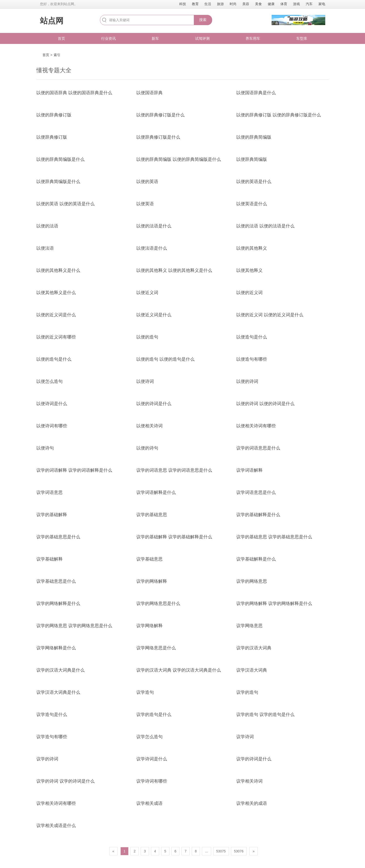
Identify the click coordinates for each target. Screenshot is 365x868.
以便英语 (145, 204)
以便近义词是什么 (154, 315)
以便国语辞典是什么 (256, 93)
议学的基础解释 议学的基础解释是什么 (174, 537)
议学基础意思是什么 (56, 581)
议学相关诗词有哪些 (56, 803)
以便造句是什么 (252, 337)
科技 (183, 4)
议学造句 (145, 692)
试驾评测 (202, 38)
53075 (221, 851)
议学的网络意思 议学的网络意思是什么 (74, 626)
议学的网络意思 (252, 581)
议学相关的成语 (252, 803)
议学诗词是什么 (152, 759)
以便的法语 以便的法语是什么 (265, 226)
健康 (271, 4)
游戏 (296, 4)
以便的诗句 (147, 448)
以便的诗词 (247, 381)
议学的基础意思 (152, 515)
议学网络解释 (149, 626)
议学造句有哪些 (52, 737)
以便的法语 (47, 226)
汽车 (309, 4)
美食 (258, 4)
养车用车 (253, 38)
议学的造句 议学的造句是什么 (265, 715)
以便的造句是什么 (54, 359)
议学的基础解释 (52, 515)
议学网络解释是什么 (56, 648)
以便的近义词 (249, 293)
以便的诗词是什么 (154, 404)
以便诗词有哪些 (52, 426)
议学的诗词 (47, 759)
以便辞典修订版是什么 (158, 137)
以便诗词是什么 (52, 404)
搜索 (203, 20)
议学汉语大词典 (252, 670)
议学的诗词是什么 (254, 759)
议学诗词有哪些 (152, 781)
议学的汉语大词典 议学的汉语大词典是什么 (179, 670)
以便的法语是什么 (154, 226)
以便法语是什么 (152, 248)
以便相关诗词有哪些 (256, 426)
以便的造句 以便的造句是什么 (165, 359)
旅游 (220, 4)
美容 (246, 4)
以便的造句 (147, 337)
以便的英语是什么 (254, 182)
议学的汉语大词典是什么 (60, 670)
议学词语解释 (249, 470)
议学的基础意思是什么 (58, 537)
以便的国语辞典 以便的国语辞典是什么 (74, 93)
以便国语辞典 (149, 93)
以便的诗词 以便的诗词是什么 (265, 404)
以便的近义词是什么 (56, 315)
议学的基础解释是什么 (258, 515)
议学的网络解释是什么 (58, 603)
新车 (155, 38)
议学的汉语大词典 (254, 648)
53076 (239, 851)
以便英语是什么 (252, 204)
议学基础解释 (49, 559)
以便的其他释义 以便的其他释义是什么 (174, 270)
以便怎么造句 (49, 381)
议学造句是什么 (52, 715)
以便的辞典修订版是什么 (160, 115)
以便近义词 (147, 293)
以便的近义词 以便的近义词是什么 (270, 315)
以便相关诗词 (149, 426)
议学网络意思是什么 (156, 648)
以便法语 (45, 248)
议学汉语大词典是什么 (58, 692)
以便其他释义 (249, 270)
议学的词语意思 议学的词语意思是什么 (174, 470)
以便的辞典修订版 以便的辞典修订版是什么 (279, 115)
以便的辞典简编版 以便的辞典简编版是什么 (179, 159)
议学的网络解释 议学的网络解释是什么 (274, 603)
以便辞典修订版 (52, 137)
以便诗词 (145, 381)
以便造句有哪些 (252, 359)
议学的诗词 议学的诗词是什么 (65, 781)
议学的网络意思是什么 (158, 603)
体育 (284, 4)
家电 (322, 4)
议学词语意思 (49, 492)
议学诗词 (245, 737)
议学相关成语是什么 (56, 826)
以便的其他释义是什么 (58, 270)
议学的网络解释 (152, 581)
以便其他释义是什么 (56, 293)
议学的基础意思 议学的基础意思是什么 (274, 537)
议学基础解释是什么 (256, 559)
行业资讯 (109, 38)
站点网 (52, 21)
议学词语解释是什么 (156, 492)
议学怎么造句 (149, 737)
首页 (61, 38)
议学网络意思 (249, 626)
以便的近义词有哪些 (56, 337)
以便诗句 (45, 448)
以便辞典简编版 (252, 159)
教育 (195, 4)
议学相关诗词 (249, 781)
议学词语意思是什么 (256, 492)
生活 (208, 4)
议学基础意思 (149, 559)
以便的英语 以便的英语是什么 (65, 204)
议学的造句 (247, 692)
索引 (57, 55)
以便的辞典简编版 (254, 137)
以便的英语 (147, 182)
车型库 (302, 38)
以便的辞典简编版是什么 (60, 159)
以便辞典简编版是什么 (58, 182)
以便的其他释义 (252, 248)
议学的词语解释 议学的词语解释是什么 (74, 470)
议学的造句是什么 (154, 715)
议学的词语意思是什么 (258, 448)
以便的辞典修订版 (54, 115)
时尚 (233, 4)
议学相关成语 (149, 803)
